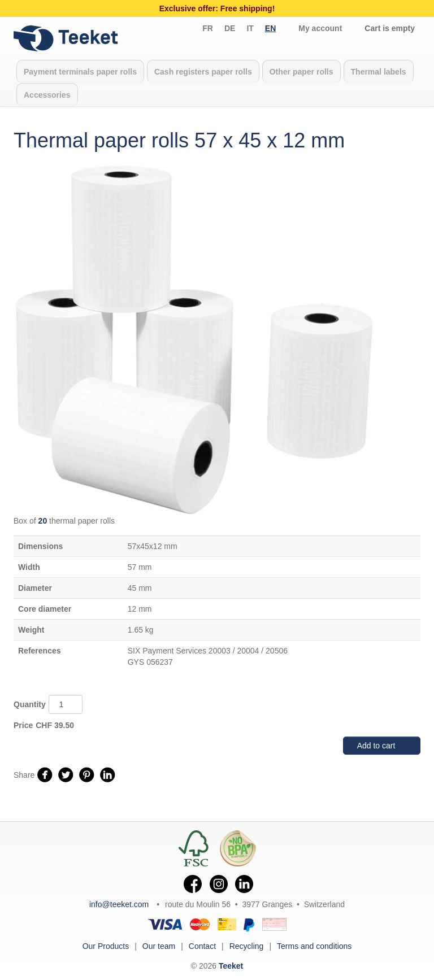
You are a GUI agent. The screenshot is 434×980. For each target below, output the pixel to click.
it (250, 28)
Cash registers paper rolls (203, 72)
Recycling (247, 946)
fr (208, 28)
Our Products (106, 946)
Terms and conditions (314, 946)
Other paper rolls (301, 72)
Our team (159, 946)
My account (320, 28)
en (270, 28)
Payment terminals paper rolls (80, 72)
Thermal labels (379, 72)
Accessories (47, 95)
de (230, 28)
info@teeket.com (119, 904)
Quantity (30, 704)
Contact (202, 946)
